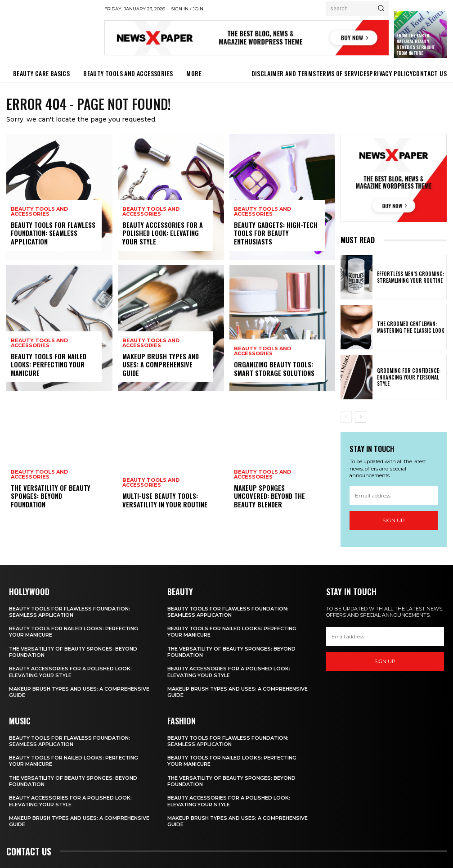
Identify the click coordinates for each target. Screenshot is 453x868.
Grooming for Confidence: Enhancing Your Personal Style (406, 377)
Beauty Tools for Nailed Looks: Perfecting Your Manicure (48, 365)
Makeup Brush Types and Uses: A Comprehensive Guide (165, 369)
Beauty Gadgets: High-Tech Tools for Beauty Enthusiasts (274, 233)
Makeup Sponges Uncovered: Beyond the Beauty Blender (276, 501)
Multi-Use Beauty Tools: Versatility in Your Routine (164, 501)
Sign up (394, 520)
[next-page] (361, 417)
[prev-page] (346, 417)
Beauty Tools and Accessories (39, 212)
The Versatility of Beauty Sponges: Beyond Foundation (54, 501)
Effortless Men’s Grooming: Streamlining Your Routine (408, 277)
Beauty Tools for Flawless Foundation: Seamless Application (52, 233)
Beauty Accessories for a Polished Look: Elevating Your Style (161, 233)
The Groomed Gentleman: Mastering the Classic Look (408, 327)
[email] (394, 496)
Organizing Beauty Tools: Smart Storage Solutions (274, 369)
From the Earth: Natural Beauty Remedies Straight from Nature (416, 44)
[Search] (381, 9)
